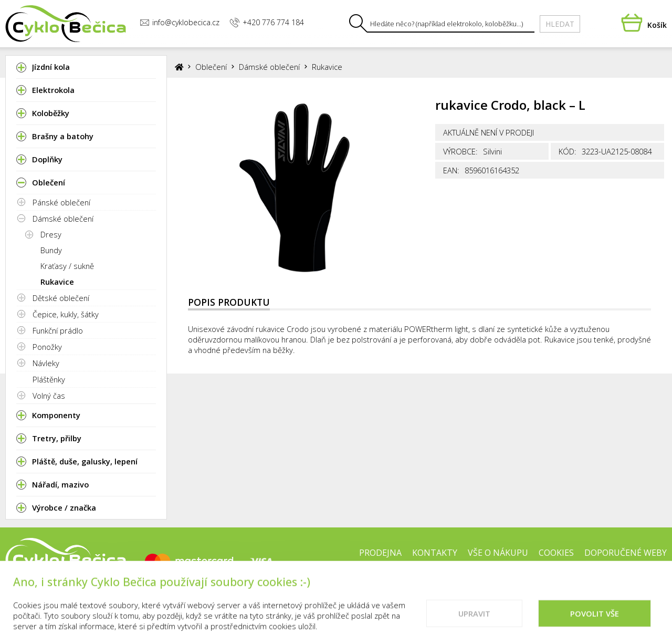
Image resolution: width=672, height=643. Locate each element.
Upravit (474, 623)
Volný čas (49, 396)
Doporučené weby (626, 553)
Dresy (51, 234)
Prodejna (380, 553)
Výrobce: (460, 151)
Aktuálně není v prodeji (489, 132)
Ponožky (47, 347)
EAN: (451, 170)
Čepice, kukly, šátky (66, 314)
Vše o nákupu (498, 553)
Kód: (568, 151)
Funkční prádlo (58, 330)
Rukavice (57, 282)
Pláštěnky (49, 379)
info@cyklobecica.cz (180, 22)
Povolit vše (595, 623)
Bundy (51, 250)
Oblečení (211, 67)
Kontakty (435, 553)
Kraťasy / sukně (67, 266)
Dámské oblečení (63, 219)
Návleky (46, 363)
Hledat (560, 24)
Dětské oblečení (61, 298)
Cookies (556, 553)
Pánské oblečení (61, 202)
